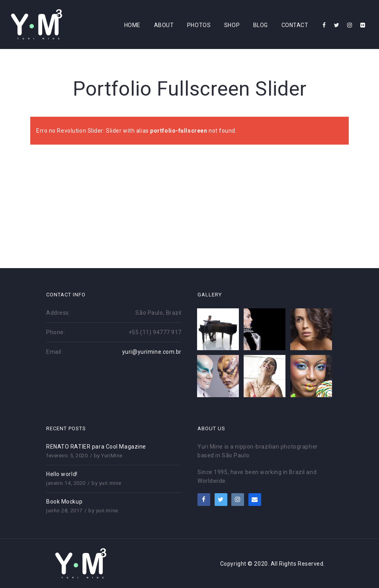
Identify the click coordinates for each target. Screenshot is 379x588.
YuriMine (112, 456)
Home (132, 25)
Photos (199, 25)
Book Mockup (64, 502)
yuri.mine (110, 483)
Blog (261, 25)
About (164, 25)
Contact (295, 25)
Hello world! (62, 474)
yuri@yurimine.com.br (152, 352)
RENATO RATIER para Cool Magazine (96, 447)
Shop (232, 25)
